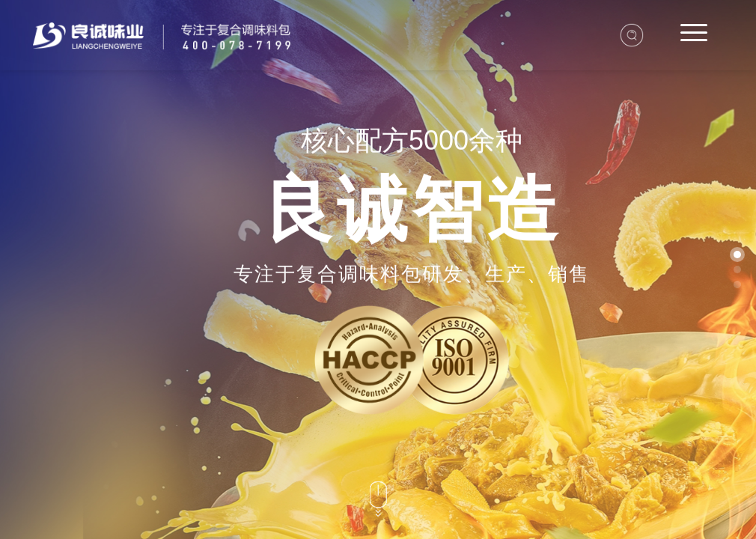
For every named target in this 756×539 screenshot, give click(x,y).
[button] (737, 255)
